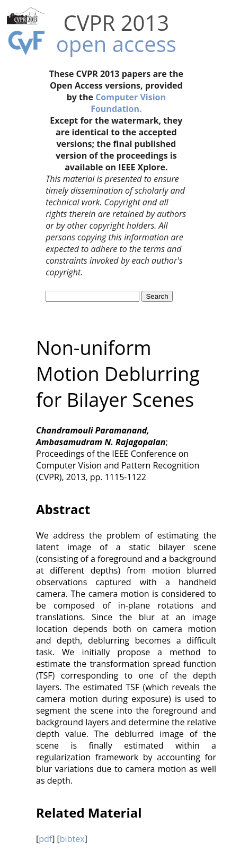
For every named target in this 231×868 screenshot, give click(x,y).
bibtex (72, 839)
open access (116, 44)
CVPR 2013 (116, 23)
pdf (45, 839)
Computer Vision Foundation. (128, 103)
